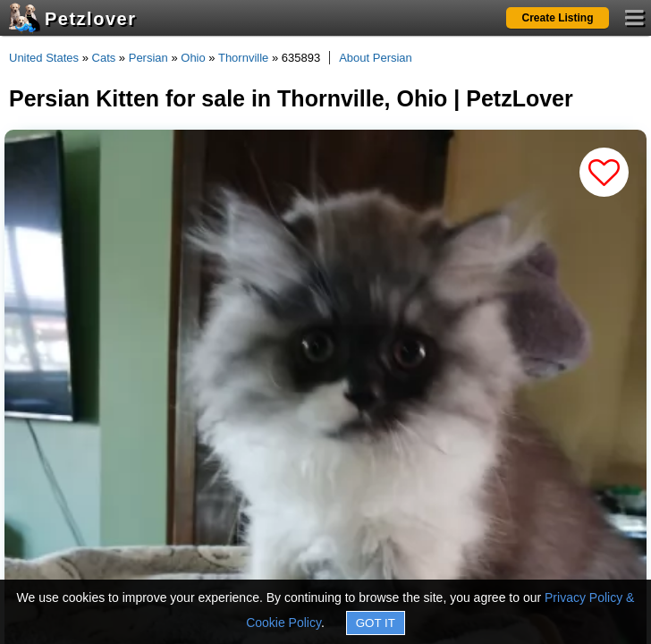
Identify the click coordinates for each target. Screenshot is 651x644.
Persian (148, 58)
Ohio (193, 58)
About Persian (376, 58)
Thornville (243, 58)
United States (44, 58)
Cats (104, 58)
